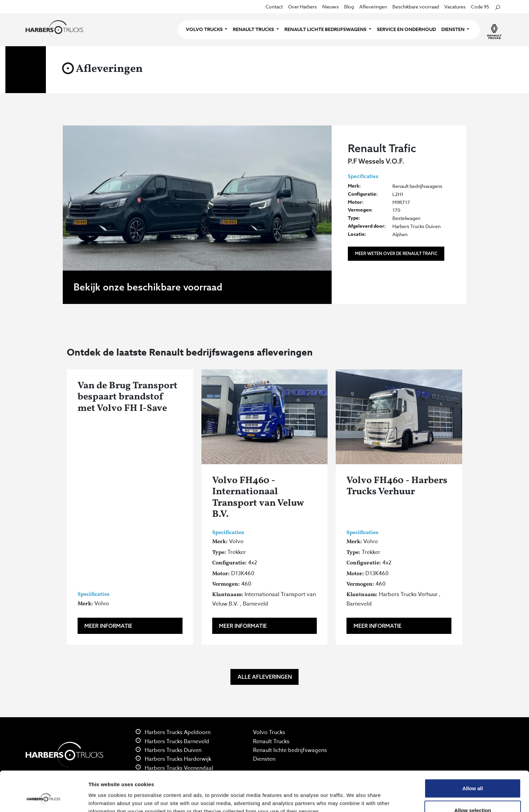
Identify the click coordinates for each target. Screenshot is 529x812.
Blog (349, 7)
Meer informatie (108, 626)
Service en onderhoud (406, 30)
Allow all (473, 754)
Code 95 (480, 7)
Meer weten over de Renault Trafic (396, 253)
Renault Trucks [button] (254, 30)
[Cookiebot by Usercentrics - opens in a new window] (44, 799)
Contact (274, 7)
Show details (354, 799)
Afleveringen (373, 7)
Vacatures (455, 7)
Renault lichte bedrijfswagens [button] (326, 30)
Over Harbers (302, 7)
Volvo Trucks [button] (205, 30)
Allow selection (472, 776)
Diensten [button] (453, 30)
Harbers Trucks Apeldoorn (173, 732)
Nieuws (330, 7)
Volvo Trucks (269, 732)
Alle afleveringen (265, 677)
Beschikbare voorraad (416, 7)
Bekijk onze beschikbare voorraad (148, 287)
